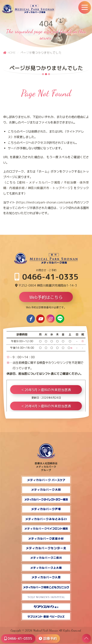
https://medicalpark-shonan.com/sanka (45, 202)
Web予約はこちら (46, 297)
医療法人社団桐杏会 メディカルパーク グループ (46, 465)
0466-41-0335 (46, 277)
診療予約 (48, 638)
